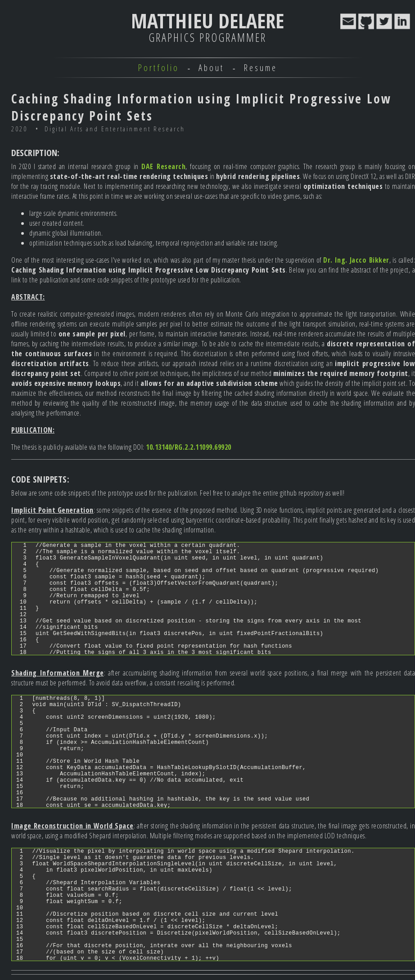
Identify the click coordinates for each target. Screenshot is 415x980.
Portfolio (158, 68)
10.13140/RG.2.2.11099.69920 (189, 447)
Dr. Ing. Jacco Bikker (356, 260)
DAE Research (163, 166)
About (211, 68)
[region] (213, 599)
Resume (260, 68)
